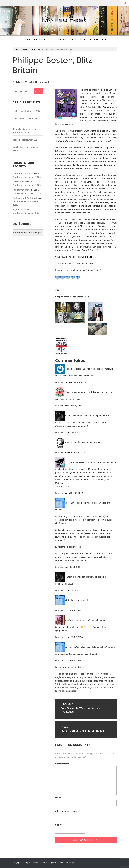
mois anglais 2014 (91, 688)
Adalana (68, 452)
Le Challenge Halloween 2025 (27, 111)
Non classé (103, 674)
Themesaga (69, 863)
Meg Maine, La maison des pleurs (25, 149)
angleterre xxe (107, 677)
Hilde (67, 637)
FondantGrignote (22, 174)
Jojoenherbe (19, 210)
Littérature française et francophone (69, 39)
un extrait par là (89, 257)
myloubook (44, 82)
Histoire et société (88, 674)
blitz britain (92, 681)
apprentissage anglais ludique (70, 681)
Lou (66, 567)
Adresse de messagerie (68, 811)
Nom (58, 798)
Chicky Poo (18, 182)
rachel (67, 432)
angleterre (61, 677)
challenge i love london (73, 684)
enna (67, 406)
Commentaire (62, 764)
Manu (67, 493)
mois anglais (76, 688)
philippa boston (70, 691)
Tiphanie (68, 382)
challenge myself (94, 684)
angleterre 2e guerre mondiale (83, 677)
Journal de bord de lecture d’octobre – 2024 (25, 131)
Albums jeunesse (98, 39)
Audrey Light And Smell (25, 198)
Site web (59, 825)
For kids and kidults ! (68, 674)
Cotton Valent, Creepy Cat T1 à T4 (27, 120)
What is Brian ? (109, 107)
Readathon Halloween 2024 (26, 140)
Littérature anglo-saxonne (35, 39)
